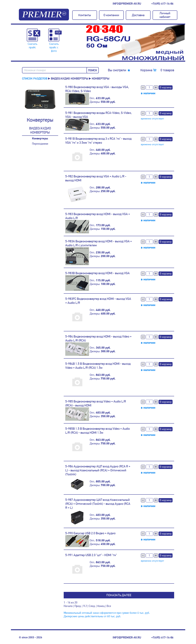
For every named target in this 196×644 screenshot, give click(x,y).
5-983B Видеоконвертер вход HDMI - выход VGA (97, 273)
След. (92, 606)
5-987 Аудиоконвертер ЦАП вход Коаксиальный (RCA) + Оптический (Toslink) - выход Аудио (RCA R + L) (98, 504)
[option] (135, 43)
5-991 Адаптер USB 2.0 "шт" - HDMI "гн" (91, 555)
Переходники (40, 144)
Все (109, 606)
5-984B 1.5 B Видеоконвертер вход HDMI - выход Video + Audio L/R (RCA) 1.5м (98, 366)
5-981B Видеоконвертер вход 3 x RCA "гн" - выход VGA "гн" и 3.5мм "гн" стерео (98, 141)
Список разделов (35, 79)
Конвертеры (40, 139)
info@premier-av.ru (127, 4)
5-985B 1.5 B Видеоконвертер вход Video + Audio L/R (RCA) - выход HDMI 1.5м (98, 431)
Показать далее (119, 595)
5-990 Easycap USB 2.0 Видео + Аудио (90, 533)
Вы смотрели (117, 70)
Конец (101, 606)
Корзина (157, 70)
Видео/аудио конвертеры (70, 79)
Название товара (35, 70)
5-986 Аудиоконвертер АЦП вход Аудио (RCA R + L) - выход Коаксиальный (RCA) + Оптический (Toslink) (98, 470)
